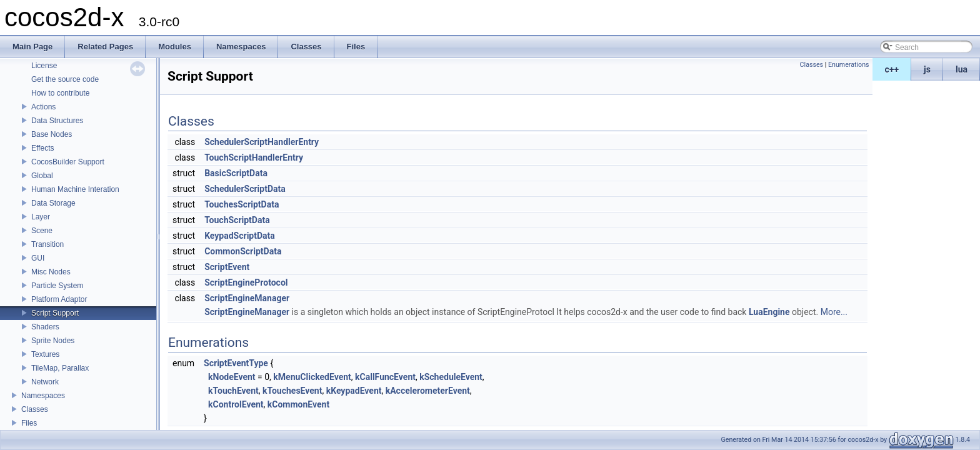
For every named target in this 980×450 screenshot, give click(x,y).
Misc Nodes (51, 272)
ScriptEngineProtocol (246, 282)
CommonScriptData (243, 251)
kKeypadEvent (354, 391)
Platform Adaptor (59, 299)
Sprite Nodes (53, 341)
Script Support (55, 313)
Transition (47, 244)
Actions (43, 107)
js (927, 69)
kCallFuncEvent (385, 377)
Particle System (57, 286)
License (44, 66)
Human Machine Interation (75, 189)
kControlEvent (236, 404)
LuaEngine (769, 312)
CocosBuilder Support (68, 162)
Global (42, 176)
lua (962, 69)
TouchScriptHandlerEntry (254, 157)
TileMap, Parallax (60, 368)
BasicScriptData (236, 173)
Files (29, 423)
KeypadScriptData (240, 236)
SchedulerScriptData (245, 189)
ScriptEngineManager (247, 298)
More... (834, 312)
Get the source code (65, 79)
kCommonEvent (298, 404)
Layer (41, 217)
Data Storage (53, 203)
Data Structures (57, 121)
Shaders (45, 327)
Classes (35, 409)
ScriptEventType (236, 363)
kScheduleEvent (451, 377)
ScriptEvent (227, 267)
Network (45, 382)
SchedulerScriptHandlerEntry (262, 142)
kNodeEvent (232, 377)
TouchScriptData (237, 220)
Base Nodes (52, 134)
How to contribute (60, 93)
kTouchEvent (233, 391)
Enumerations (849, 65)
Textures (45, 354)
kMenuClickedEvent (312, 377)
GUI (38, 258)
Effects (42, 148)
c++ (892, 69)
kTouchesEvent (292, 391)
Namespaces (43, 396)
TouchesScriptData (242, 204)
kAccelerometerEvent (428, 391)
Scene (42, 231)
